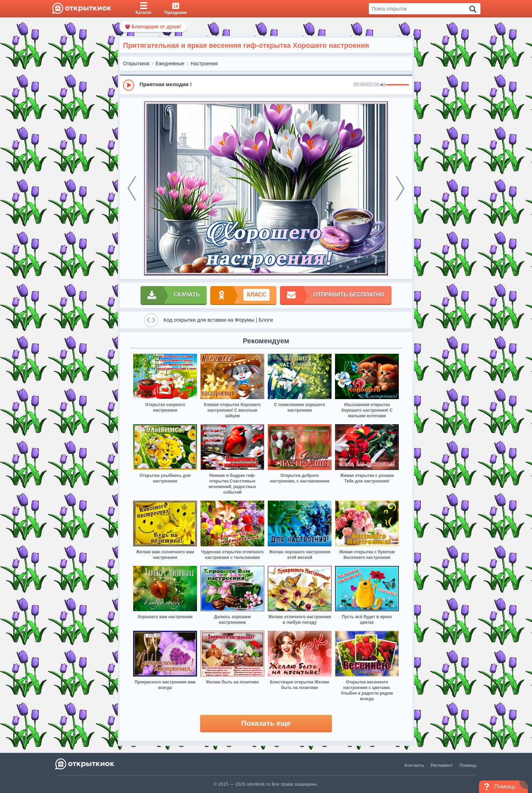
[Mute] (383, 85)
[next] (400, 188)
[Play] (129, 85)
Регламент (442, 765)
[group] (266, 85)
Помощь (468, 765)
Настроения (204, 63)
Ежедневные (170, 63)
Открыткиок (136, 63)
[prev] (132, 188)
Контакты (414, 765)
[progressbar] (398, 85)
